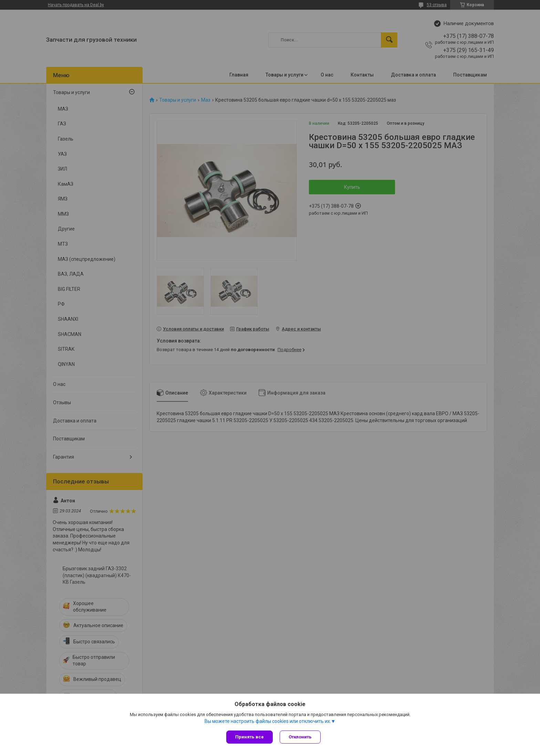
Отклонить (300, 737)
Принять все (250, 737)
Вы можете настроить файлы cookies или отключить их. (268, 721)
